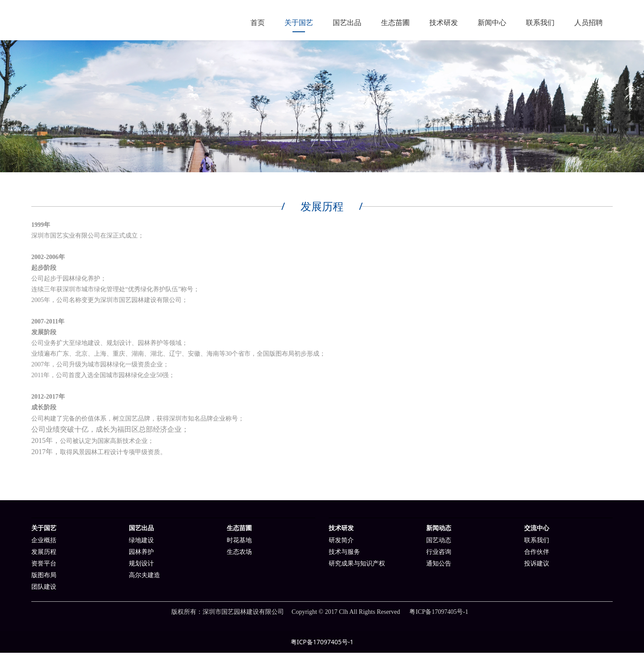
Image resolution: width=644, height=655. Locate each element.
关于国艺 (299, 22)
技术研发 (444, 22)
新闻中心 (492, 22)
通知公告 (439, 566)
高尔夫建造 (144, 577)
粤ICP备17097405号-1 (322, 644)
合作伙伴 (537, 554)
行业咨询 (439, 554)
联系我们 (540, 22)
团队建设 (44, 589)
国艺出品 (347, 22)
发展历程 (44, 554)
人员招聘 (589, 22)
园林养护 (141, 554)
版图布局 (44, 577)
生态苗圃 (395, 22)
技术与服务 (344, 554)
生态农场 (239, 554)
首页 (258, 22)
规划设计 (141, 566)
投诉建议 (537, 566)
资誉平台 (44, 566)
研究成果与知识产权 (357, 566)
